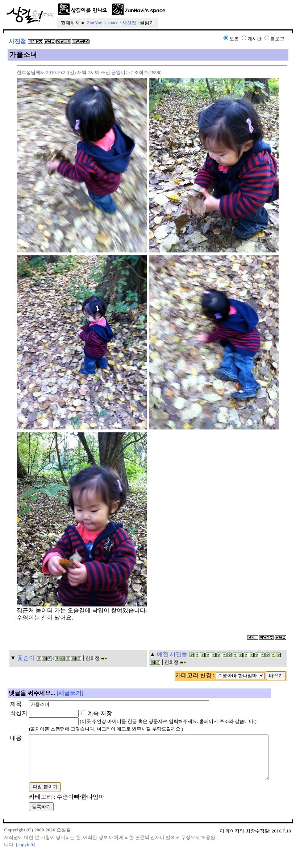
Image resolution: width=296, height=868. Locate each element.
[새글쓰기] (70, 693)
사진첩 (129, 23)
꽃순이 (26, 658)
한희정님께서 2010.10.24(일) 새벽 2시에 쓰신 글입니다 (73, 72)
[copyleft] (26, 861)
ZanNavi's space (103, 23)
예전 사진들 (172, 654)
